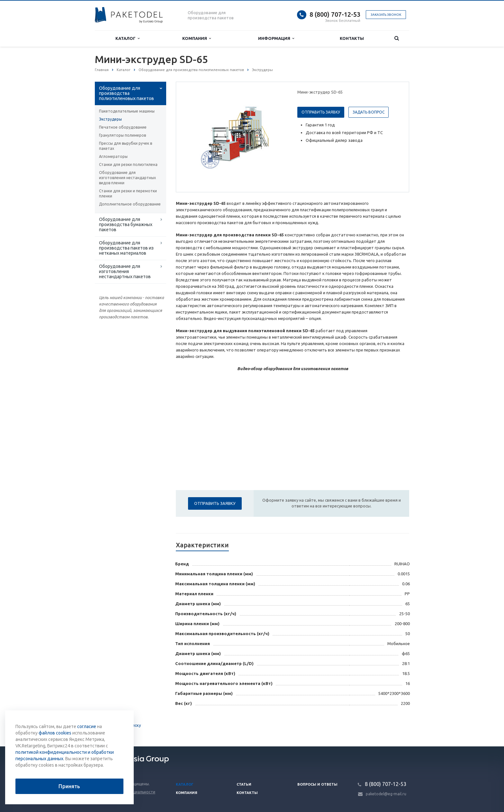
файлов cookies (55, 733)
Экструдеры (110, 119)
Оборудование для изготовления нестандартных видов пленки (127, 178)
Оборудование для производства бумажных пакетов (126, 224)
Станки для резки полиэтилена (128, 164)
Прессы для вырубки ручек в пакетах (126, 146)
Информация (276, 38)
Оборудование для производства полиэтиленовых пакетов (126, 93)
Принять (69, 786)
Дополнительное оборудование (130, 204)
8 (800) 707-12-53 (335, 14)
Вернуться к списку (115, 726)
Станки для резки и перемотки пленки (128, 193)
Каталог (127, 38)
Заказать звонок (386, 15)
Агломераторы (113, 156)
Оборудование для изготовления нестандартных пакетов (125, 271)
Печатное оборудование (123, 127)
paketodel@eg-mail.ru (386, 794)
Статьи (244, 784)
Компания (197, 38)
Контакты (352, 38)
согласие (87, 726)
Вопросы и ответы (317, 784)
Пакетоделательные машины (127, 111)
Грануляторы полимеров (122, 135)
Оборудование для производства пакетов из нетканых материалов (126, 248)
